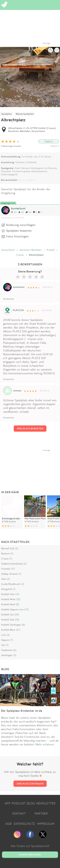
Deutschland (8, 250)
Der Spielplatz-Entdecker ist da (22, 711)
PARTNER (41, 813)
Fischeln (6, 569)
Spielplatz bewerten (19, 231)
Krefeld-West (8, 630)
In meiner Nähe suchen (30, 855)
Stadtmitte (7, 650)
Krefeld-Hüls (8, 594)
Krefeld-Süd (8, 620)
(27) (18, 630)
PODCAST (19, 803)
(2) (25, 564)
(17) (13, 569)
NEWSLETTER (46, 803)
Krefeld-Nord (8, 604)
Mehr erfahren (45, 744)
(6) (15, 650)
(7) (12, 640)
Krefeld (51, 250)
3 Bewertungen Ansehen (11, 146)
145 (14, 212)
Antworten (9, 299)
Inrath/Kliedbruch (11, 584)
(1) (12, 553)
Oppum (5, 640)
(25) (17, 614)
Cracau (20, 255)
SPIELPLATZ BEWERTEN (30, 428)
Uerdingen (7, 655)
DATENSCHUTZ (24, 824)
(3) (17, 548)
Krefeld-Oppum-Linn (12, 609)
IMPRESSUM (46, 824)
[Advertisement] (31, 467)
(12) (18, 599)
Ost (3, 645)
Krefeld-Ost (8, 614)
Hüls (4, 579)
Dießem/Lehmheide (12, 564)
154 (21, 212)
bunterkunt (18, 208)
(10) (17, 620)
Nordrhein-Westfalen (31, 250)
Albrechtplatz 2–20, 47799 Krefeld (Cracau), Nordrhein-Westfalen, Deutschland (32, 130)
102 (28, 212)
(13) (27, 609)
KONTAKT (19, 813)
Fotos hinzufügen (17, 236)
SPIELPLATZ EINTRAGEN (30, 784)
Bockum (6, 553)
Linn (4, 635)
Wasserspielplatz (25, 114)
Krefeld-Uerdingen (11, 625)
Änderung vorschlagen (21, 225)
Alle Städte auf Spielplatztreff (30, 846)
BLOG (31, 803)
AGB (8, 824)
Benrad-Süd (8, 548)
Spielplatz (7, 114)
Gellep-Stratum (10, 574)
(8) (18, 604)
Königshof (7, 589)
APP (7, 803)
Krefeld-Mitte (8, 599)
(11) (17, 594)
